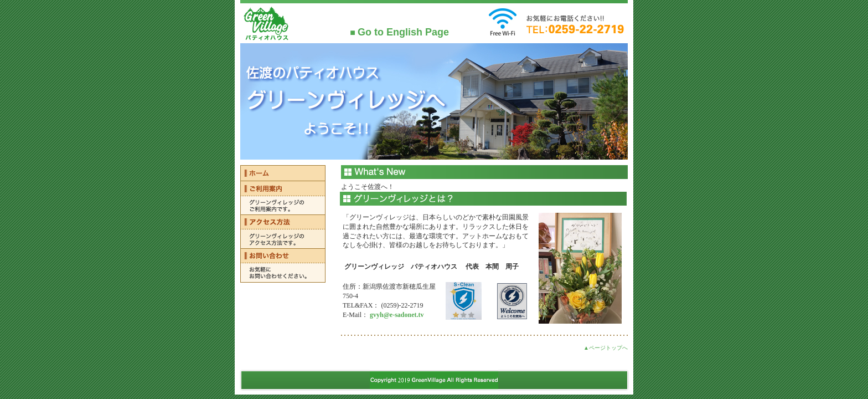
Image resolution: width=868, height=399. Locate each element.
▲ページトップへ (606, 348)
